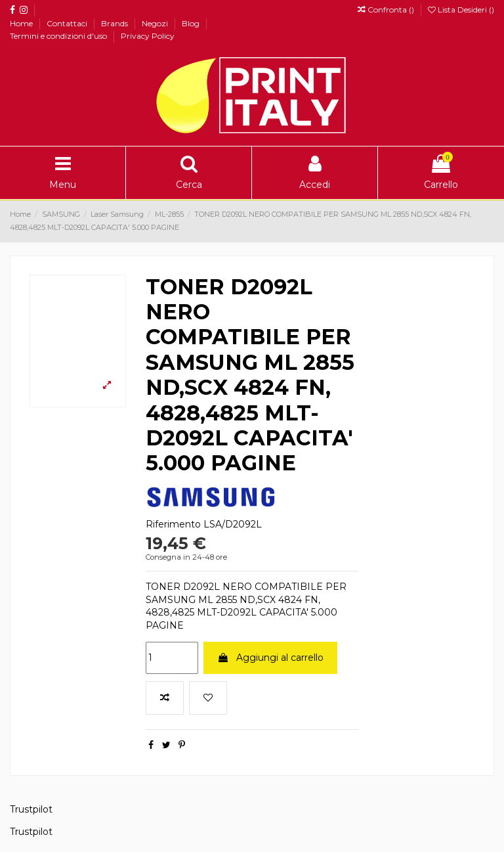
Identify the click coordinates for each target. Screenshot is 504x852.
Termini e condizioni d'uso (59, 36)
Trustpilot (31, 809)
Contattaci (68, 23)
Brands (115, 23)
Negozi (156, 23)
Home (22, 23)
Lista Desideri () (461, 10)
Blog (192, 23)
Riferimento (173, 524)
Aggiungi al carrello (270, 658)
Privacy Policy (148, 36)
